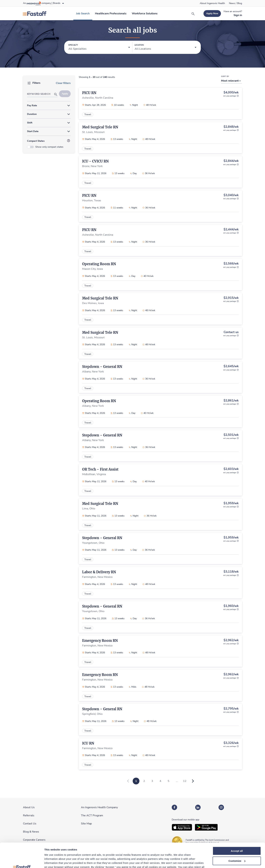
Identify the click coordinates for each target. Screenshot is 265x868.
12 (185, 781)
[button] (99, 47)
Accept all (237, 828)
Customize (237, 838)
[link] (212, 3)
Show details (52, 861)
